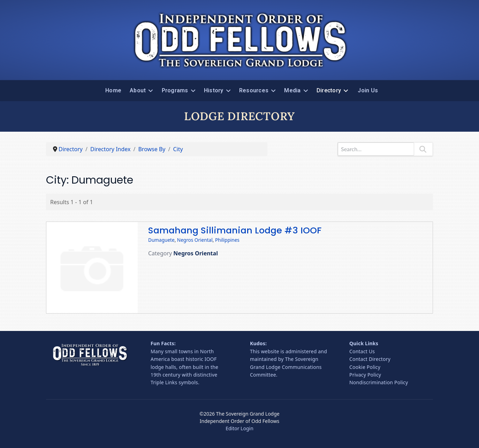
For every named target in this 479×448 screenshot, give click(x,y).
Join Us (368, 90)
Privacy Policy (365, 375)
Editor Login (239, 428)
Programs (175, 90)
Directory (329, 90)
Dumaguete (161, 240)
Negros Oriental (195, 240)
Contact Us (362, 351)
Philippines (227, 240)
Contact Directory (370, 359)
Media (292, 90)
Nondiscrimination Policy (379, 382)
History (214, 90)
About (138, 90)
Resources (254, 90)
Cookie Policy (365, 367)
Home (113, 90)
